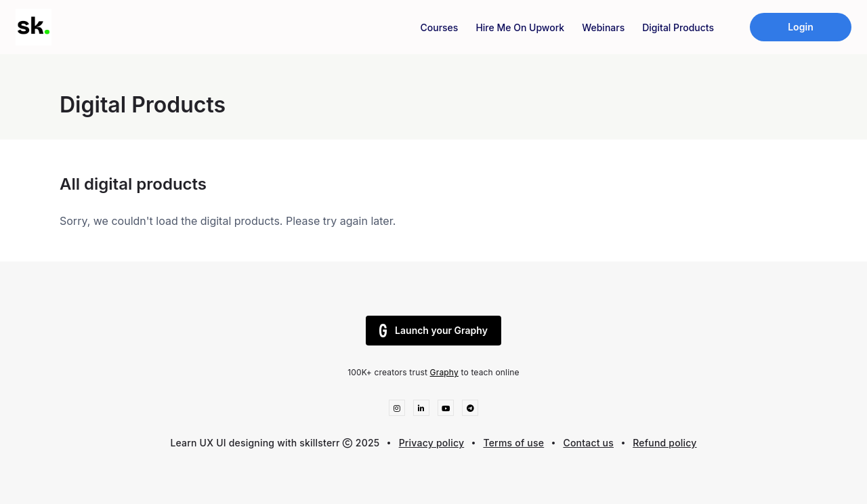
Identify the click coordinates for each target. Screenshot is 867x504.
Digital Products (678, 27)
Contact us (588, 443)
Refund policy (664, 443)
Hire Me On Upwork (520, 27)
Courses (440, 27)
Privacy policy (432, 443)
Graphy (444, 372)
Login (801, 27)
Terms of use (513, 443)
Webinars (603, 27)
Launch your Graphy (433, 331)
